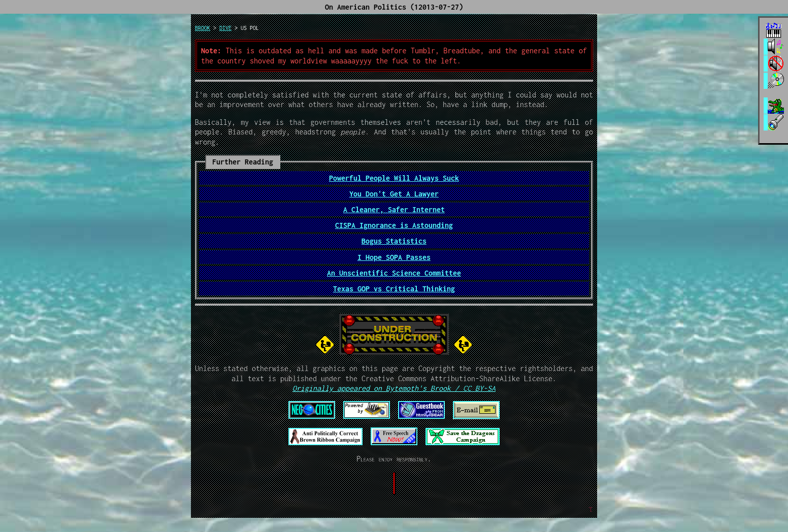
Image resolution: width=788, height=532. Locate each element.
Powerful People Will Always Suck (394, 178)
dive (225, 28)
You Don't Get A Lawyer (394, 194)
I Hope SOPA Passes (394, 257)
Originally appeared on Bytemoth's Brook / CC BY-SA (394, 388)
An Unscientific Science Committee (394, 273)
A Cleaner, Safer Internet (394, 209)
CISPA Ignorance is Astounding (394, 225)
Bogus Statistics (394, 241)
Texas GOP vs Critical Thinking (394, 289)
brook (203, 28)
